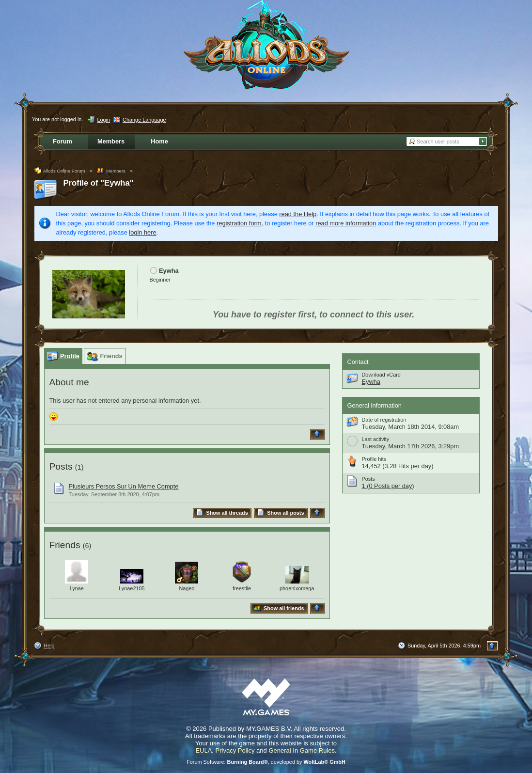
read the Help (298, 214)
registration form (239, 223)
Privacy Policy (235, 750)
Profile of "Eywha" (99, 183)
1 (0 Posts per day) (388, 486)
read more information (346, 223)
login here (142, 232)
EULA (203, 750)
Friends (65, 545)
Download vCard (381, 375)
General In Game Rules (302, 750)
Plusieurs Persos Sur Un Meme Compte (124, 486)
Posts (61, 466)
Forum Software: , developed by (266, 762)
